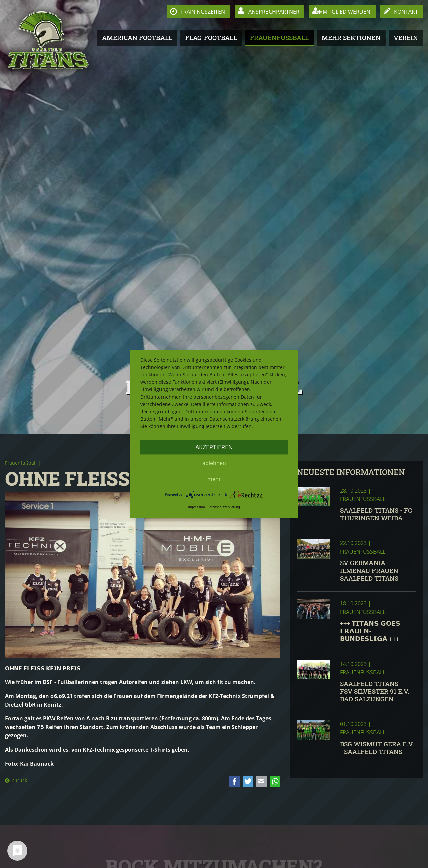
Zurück (19, 780)
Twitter (248, 781)
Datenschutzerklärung (224, 507)
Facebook (235, 781)
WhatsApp (275, 781)
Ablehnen (214, 463)
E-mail (261, 781)
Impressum (196, 507)
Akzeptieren (214, 447)
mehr (214, 479)
